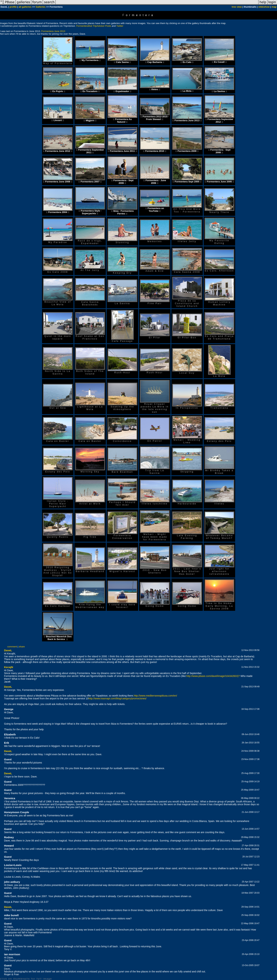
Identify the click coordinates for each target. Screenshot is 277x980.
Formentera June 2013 (53, 31)
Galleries (40, 7)
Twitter (120, 26)
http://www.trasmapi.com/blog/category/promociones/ (117, 698)
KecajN (9, 667)
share (22, 647)
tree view (237, 7)
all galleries (25, 7)
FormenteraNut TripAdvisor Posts (94, 26)
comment (12, 647)
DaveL (8, 650)
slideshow (264, 7)
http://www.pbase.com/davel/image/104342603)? (213, 676)
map (274, 7)
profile (13, 7)
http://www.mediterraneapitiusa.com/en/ (155, 696)
